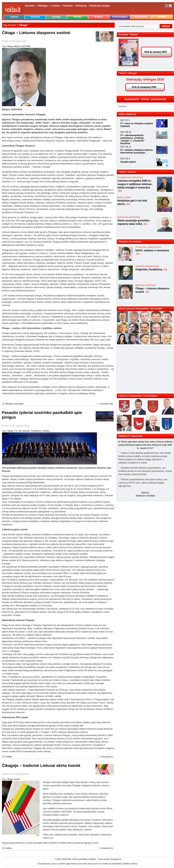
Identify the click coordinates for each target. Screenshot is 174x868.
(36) (147, 292)
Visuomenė (141, 17)
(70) (138, 254)
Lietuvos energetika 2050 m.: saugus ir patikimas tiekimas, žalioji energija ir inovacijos (135, 184)
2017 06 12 (126, 147)
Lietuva (14, 17)
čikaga (10, 46)
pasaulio (26, 431)
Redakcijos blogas (100, 6)
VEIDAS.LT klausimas (131, 436)
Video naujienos (127, 114)
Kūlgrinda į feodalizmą (149, 269)
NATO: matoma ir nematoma (152, 250)
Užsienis (35, 17)
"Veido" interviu (127, 172)
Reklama (68, 6)
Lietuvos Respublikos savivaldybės (138, 396)
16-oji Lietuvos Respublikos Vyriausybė (140, 309)
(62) (128, 204)
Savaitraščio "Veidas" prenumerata (145, 99)
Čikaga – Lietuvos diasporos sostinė (36, 33)
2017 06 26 (126, 132)
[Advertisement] (144, 369)
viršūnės (46, 431)
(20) (165, 270)
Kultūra (99, 17)
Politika (56, 17)
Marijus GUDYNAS (22, 46)
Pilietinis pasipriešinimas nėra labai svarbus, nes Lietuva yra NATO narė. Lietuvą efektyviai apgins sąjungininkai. (143, 483)
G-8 (16, 431)
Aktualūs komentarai (15, 404)
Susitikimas (36, 431)
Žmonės (162, 17)
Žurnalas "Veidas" (129, 35)
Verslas (78, 17)
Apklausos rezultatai (145, 496)
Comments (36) (106, 404)
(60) (145, 224)
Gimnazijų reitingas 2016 (145, 79)
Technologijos (120, 17)
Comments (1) (107, 757)
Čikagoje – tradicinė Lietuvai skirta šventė (41, 766)
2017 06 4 (125, 159)
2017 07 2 (125, 120)
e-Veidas (55, 6)
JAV (20, 431)
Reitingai (43, 6)
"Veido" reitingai (128, 73)
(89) (120, 191)
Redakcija (81, 6)
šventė (17, 779)
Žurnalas (30, 6)
